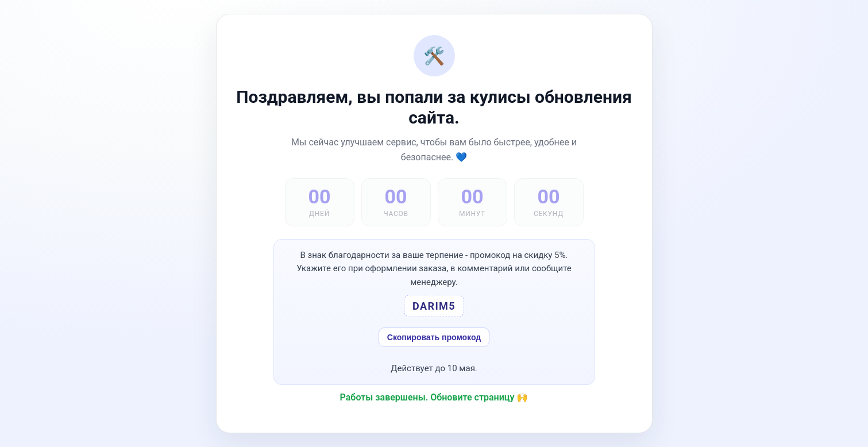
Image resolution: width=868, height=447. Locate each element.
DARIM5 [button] (434, 306)
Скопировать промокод (434, 337)
